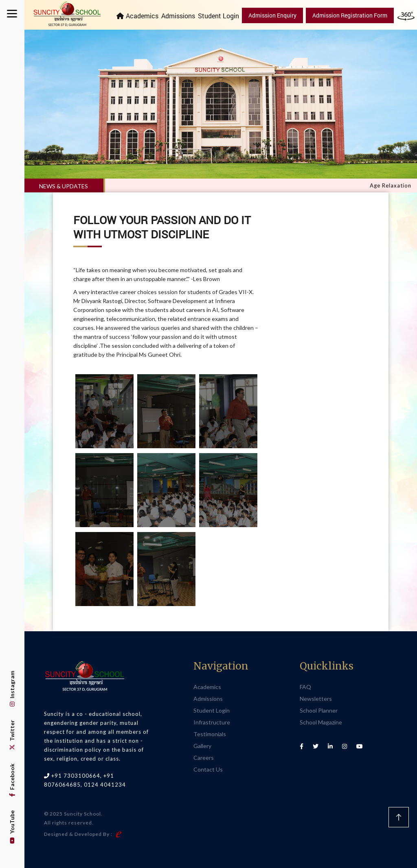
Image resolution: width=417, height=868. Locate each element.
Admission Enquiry (272, 15)
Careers (204, 758)
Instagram (12, 689)
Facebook (12, 780)
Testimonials (210, 734)
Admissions (178, 16)
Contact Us (208, 769)
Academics (142, 16)
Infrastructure (212, 722)
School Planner (319, 710)
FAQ (305, 687)
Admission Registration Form (350, 15)
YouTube (12, 827)
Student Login (218, 16)
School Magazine (321, 722)
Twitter (12, 735)
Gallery (202, 746)
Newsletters (316, 699)
